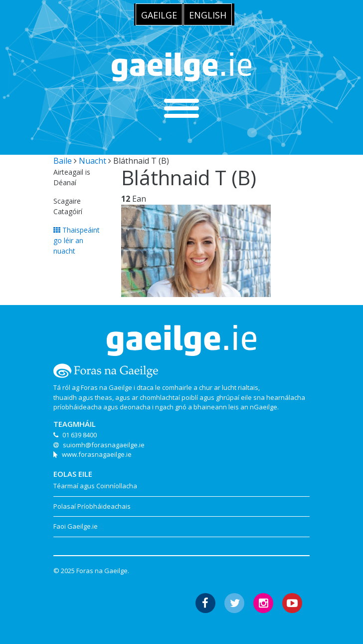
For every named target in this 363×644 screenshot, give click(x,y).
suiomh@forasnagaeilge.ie (104, 445)
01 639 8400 (80, 435)
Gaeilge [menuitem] (159, 15)
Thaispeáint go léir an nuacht (77, 240)
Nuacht (92, 161)
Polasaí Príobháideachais (92, 506)
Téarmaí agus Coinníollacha (95, 486)
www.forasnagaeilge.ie (97, 454)
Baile (63, 161)
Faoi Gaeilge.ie (76, 526)
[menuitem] (159, 14)
